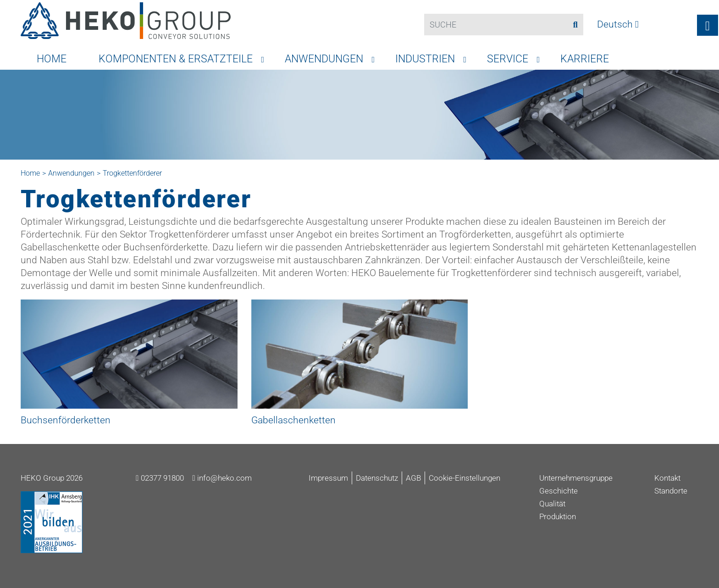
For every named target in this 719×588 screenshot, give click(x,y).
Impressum (328, 478)
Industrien (425, 59)
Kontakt (667, 478)
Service (508, 59)
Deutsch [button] (618, 24)
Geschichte (559, 491)
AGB (413, 478)
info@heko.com (222, 478)
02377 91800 (160, 478)
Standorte (671, 491)
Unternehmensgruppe (576, 478)
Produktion (558, 516)
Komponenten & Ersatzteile (176, 59)
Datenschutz (377, 478)
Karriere (585, 59)
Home (52, 59)
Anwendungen (324, 59)
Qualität (552, 504)
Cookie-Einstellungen (465, 478)
